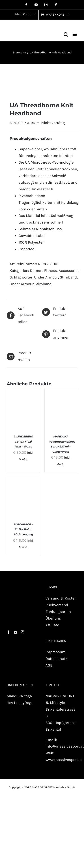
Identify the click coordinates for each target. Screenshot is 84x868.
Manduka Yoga (19, 696)
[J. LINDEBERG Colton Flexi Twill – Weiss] (23, 392)
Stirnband (68, 277)
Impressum (56, 652)
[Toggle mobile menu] (75, 34)
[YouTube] (15, 632)
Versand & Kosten (61, 598)
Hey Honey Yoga (20, 703)
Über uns (53, 618)
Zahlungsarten (58, 612)
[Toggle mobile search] (66, 34)
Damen (36, 270)
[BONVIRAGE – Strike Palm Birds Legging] (23, 480)
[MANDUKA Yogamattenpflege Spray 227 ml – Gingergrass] (61, 392)
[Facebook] (9, 632)
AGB (49, 665)
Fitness (51, 270)
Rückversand (57, 605)
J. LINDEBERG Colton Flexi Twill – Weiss (23, 441)
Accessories (69, 270)
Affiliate (52, 625)
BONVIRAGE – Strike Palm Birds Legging (23, 529)
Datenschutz (56, 659)
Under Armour (46, 277)
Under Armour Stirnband (31, 284)
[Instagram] (22, 632)
